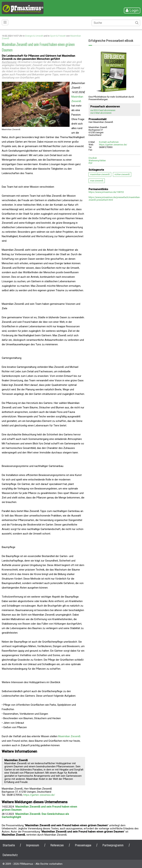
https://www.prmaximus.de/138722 (106, 192)
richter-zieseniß (122, 174)
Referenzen (57, 845)
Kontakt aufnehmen (109, 142)
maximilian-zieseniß (100, 174)
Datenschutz (10, 855)
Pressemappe (83, 845)
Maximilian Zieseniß (69, 736)
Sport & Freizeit (58, 36)
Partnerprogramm (113, 845)
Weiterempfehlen (97, 161)
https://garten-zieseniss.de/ (39, 795)
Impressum (33, 845)
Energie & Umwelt (34, 36)
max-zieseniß (97, 181)
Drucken (93, 158)
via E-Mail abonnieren (101, 113)
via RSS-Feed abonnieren (103, 110)
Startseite (9, 845)
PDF (91, 163)
